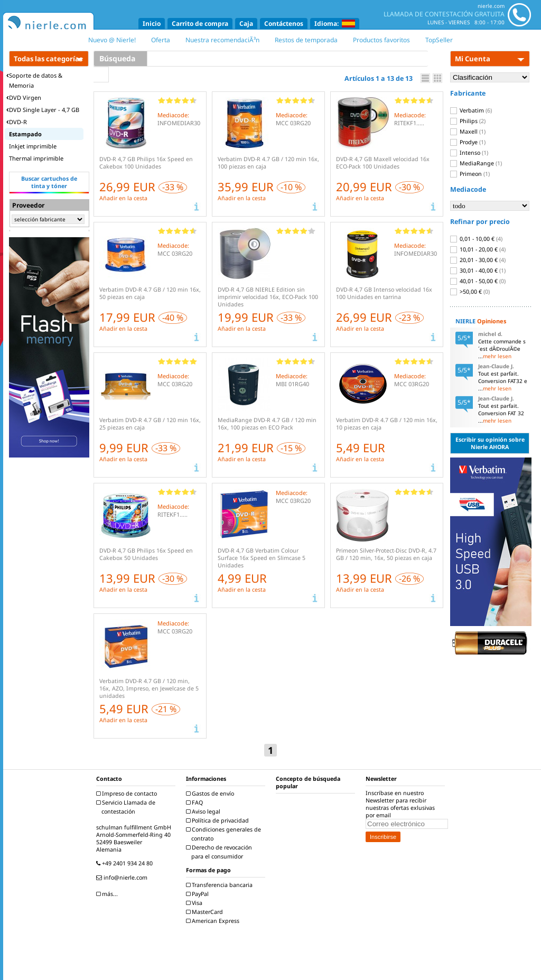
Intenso (469, 153)
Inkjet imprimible (33, 146)
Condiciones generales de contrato (225, 834)
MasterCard (206, 912)
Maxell (468, 132)
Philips (468, 121)
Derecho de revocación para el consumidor (220, 852)
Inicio (152, 24)
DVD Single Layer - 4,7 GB (43, 110)
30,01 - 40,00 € (478, 270)
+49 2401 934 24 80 (126, 863)
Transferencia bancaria (221, 885)
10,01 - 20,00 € (478, 249)
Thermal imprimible (36, 158)
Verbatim (471, 110)
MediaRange (476, 163)
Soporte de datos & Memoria (34, 80)
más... (108, 894)
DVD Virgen (24, 97)
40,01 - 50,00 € (478, 281)
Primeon (470, 174)
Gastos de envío (211, 794)
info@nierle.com (123, 878)
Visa (195, 903)
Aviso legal (204, 811)
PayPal (199, 894)
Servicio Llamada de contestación (127, 807)
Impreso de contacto (128, 794)
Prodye (468, 142)
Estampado (25, 134)
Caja (246, 24)
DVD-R (17, 122)
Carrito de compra (200, 24)
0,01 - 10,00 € (476, 239)
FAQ (196, 802)
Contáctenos (284, 24)
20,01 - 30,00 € (478, 260)
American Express (214, 921)
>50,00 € (470, 292)
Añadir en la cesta (123, 198)
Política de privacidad (219, 820)
